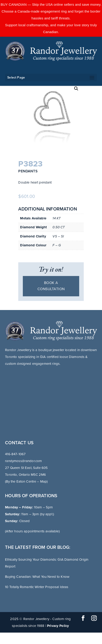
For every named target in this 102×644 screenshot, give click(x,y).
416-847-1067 (15, 454)
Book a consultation (51, 286)
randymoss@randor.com (23, 461)
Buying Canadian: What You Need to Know (37, 577)
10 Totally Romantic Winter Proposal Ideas (37, 587)
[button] (76, 89)
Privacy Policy (58, 626)
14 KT (57, 218)
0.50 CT (59, 227)
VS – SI (58, 236)
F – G (57, 245)
